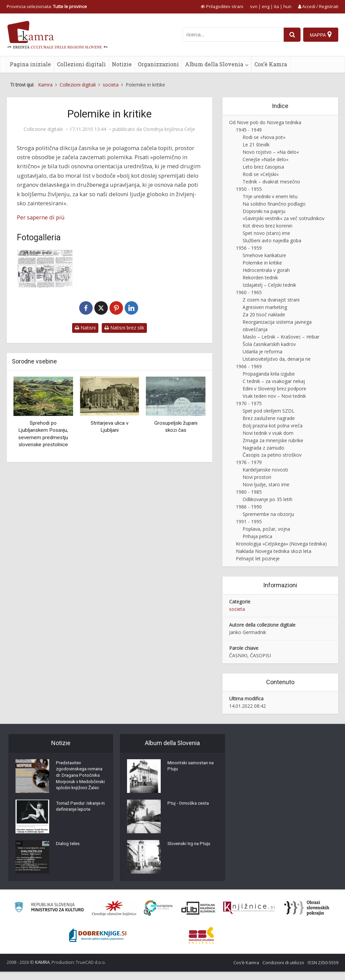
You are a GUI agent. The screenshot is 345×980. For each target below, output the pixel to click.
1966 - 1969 (249, 366)
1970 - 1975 (249, 403)
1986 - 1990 (249, 507)
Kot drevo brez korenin (268, 226)
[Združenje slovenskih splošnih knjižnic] (249, 916)
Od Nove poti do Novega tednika (265, 122)
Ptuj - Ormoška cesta (190, 805)
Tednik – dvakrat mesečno (271, 182)
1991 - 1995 (249, 521)
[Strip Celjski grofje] (45, 269)
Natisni (85, 328)
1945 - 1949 (249, 130)
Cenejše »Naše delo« (265, 159)
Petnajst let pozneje (258, 558)
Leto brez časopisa (263, 167)
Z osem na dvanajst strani (271, 300)
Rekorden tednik (260, 277)
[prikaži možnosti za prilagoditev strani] (222, 6)
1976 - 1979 (249, 462)
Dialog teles (68, 853)
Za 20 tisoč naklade (264, 314)
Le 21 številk (256, 145)
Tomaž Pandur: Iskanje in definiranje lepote (80, 816)
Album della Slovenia (214, 64)
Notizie (122, 64)
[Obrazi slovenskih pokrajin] (307, 916)
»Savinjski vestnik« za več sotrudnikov (284, 218)
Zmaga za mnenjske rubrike (273, 440)
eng (266, 6)
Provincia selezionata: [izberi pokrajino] (47, 6)
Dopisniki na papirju (264, 211)
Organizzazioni (158, 64)
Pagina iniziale (30, 64)
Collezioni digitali (81, 64)
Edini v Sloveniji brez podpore (274, 389)
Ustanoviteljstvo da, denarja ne (277, 359)
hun (287, 6)
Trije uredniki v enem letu (270, 196)
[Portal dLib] (198, 916)
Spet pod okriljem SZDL (269, 411)
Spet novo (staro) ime (266, 233)
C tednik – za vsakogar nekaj (274, 381)
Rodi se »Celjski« (261, 174)
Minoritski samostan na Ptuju (192, 768)
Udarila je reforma (262, 352)
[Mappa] (321, 35)
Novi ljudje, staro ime (266, 484)
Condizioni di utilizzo (283, 971)
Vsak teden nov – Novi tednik (274, 396)
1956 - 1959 (249, 248)
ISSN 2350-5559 (323, 971)
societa (237, 609)
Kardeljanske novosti (265, 470)
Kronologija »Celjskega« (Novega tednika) (281, 544)
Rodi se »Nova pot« (264, 137)
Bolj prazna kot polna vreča (273, 426)
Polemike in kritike (262, 263)
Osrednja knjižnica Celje (169, 129)
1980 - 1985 (249, 492)
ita (276, 6)
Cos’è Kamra (271, 64)
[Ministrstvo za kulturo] (49, 917)
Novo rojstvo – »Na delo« (271, 152)
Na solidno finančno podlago (274, 204)
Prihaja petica (257, 536)
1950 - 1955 (249, 189)
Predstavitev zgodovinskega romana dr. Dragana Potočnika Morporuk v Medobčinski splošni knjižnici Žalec (81, 781)
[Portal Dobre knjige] (98, 944)
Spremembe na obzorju (268, 514)
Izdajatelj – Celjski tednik (269, 285)
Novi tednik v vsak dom (268, 433)
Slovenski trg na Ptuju (190, 845)
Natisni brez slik (124, 328)
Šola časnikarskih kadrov (269, 344)
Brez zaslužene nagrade (269, 418)
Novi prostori (257, 477)
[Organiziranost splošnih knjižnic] (114, 916)
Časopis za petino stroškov (272, 455)
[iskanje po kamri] (232, 35)
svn (254, 6)
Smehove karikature (264, 255)
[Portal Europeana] (158, 917)
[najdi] (291, 35)
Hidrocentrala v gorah (266, 270)
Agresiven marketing (265, 307)
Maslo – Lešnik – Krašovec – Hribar (281, 337)
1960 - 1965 (249, 292)
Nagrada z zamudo (263, 448)
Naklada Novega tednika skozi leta (274, 551)
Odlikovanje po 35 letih (268, 499)
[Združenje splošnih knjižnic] (201, 944)
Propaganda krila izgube (269, 374)
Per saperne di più (41, 217)
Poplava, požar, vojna (266, 529)
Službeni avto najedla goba (272, 240)
